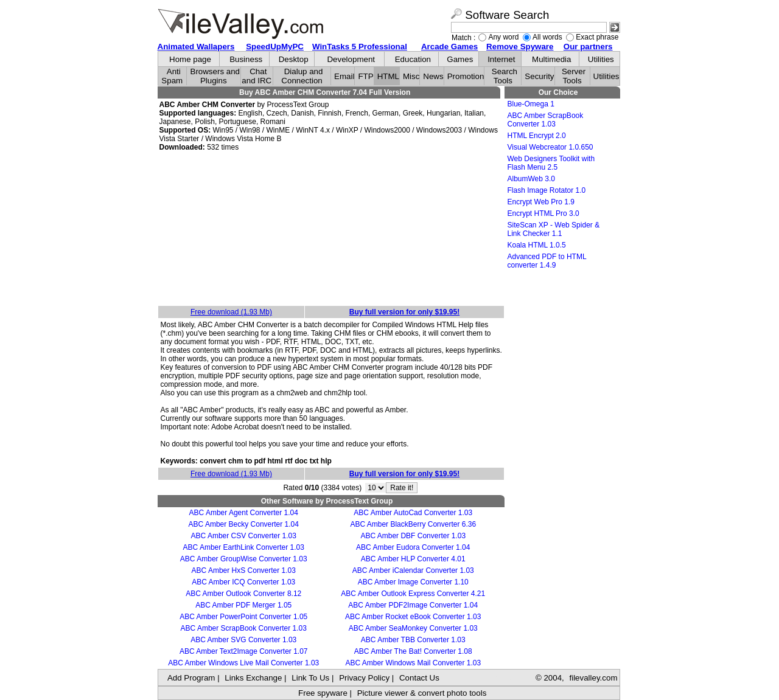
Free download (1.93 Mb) (231, 312)
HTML (388, 76)
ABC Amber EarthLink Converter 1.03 (244, 547)
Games (460, 59)
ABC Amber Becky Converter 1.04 (244, 524)
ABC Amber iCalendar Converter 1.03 (413, 570)
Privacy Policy (364, 678)
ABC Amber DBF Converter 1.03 (413, 536)
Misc (411, 76)
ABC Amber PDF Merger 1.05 (243, 605)
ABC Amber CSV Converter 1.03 (244, 536)
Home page (190, 59)
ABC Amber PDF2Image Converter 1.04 (413, 605)
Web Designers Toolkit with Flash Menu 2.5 (551, 163)
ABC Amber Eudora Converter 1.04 (413, 547)
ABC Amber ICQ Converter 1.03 (243, 582)
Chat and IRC (257, 76)
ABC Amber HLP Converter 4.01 (413, 559)
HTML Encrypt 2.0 (537, 136)
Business (246, 59)
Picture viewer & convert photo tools (422, 693)
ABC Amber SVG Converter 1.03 (243, 640)
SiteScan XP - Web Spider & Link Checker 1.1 (554, 229)
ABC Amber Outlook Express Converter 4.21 (413, 594)
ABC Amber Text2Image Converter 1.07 (244, 651)
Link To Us (310, 678)
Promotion (466, 76)
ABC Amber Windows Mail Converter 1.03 (413, 663)
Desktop (294, 59)
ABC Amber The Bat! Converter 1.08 (413, 651)
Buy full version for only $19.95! (404, 312)
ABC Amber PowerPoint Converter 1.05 (243, 617)
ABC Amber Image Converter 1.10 (413, 582)
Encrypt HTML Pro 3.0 (543, 213)
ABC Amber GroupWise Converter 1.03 (244, 559)
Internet (501, 59)
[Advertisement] (331, 229)
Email (344, 76)
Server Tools (574, 76)
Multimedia (551, 59)
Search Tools (505, 76)
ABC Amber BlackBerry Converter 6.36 (413, 524)
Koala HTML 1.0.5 (537, 245)
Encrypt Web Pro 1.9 (541, 202)
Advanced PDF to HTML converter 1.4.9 (547, 261)
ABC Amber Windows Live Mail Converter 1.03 (243, 663)
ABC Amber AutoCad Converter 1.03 (413, 513)
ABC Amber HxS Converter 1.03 (244, 570)
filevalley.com (593, 678)
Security (539, 76)
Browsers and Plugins (215, 76)
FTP (365, 76)
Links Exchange (253, 678)
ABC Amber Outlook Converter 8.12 (243, 594)
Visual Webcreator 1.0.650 (550, 147)
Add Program (191, 678)
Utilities (601, 59)
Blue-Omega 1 (531, 104)
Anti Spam (172, 76)
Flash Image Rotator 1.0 (547, 190)
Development (351, 59)
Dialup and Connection (302, 76)
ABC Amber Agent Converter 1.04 (244, 513)
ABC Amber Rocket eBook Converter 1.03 (413, 617)
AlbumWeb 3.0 (532, 179)
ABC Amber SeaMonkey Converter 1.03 (413, 628)
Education (413, 59)
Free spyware (323, 693)
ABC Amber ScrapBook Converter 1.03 (244, 628)
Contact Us (419, 678)
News (433, 76)
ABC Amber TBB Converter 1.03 (413, 640)
